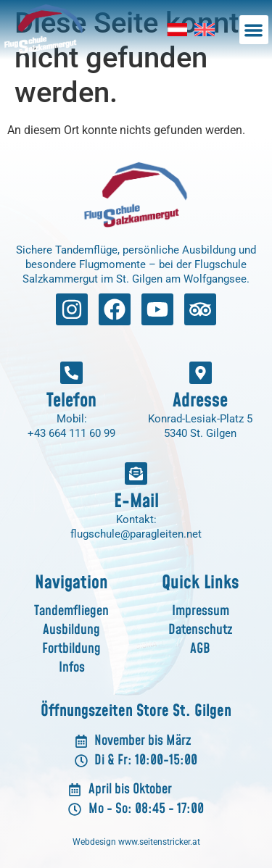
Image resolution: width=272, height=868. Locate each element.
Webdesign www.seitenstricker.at (136, 842)
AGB (200, 649)
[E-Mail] (136, 473)
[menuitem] (177, 30)
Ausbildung (71, 630)
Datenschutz (200, 630)
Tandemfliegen (71, 611)
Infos (72, 668)
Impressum (201, 611)
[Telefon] (71, 373)
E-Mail (136, 501)
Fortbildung (71, 649)
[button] (254, 30)
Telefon (71, 401)
